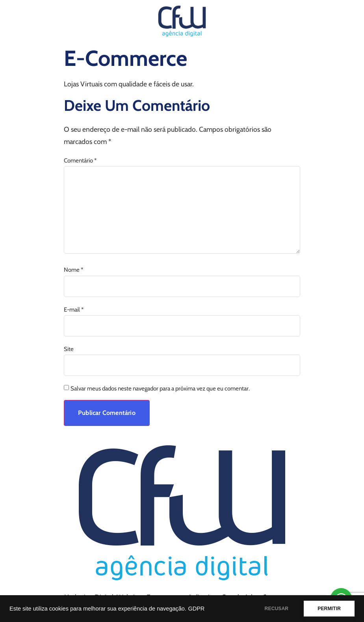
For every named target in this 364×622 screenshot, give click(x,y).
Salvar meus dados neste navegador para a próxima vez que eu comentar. (160, 389)
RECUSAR (277, 609)
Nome (73, 270)
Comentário (80, 161)
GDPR (196, 609)
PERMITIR (329, 609)
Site (69, 349)
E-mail (74, 310)
